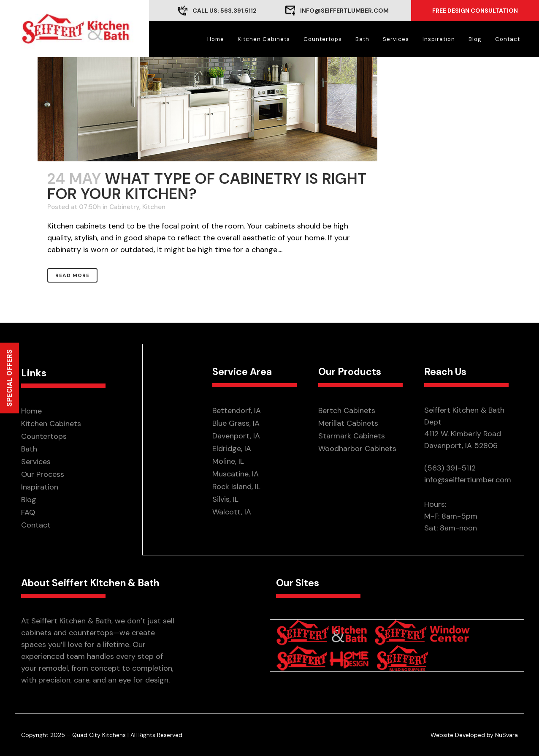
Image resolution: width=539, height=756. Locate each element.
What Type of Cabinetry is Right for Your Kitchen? (207, 186)
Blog (29, 500)
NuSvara (506, 735)
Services (36, 462)
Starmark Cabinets (352, 436)
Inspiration (40, 487)
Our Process (43, 474)
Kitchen (154, 207)
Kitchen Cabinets (51, 424)
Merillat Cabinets (348, 423)
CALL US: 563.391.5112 (225, 11)
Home (31, 411)
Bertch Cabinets (347, 411)
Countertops (44, 436)
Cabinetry (124, 207)
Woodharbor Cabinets (357, 449)
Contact (36, 525)
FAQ (28, 512)
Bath (29, 449)
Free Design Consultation (475, 11)
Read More (72, 275)
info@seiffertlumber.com (344, 11)
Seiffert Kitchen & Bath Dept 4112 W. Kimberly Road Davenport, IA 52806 (464, 428)
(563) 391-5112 (450, 468)
